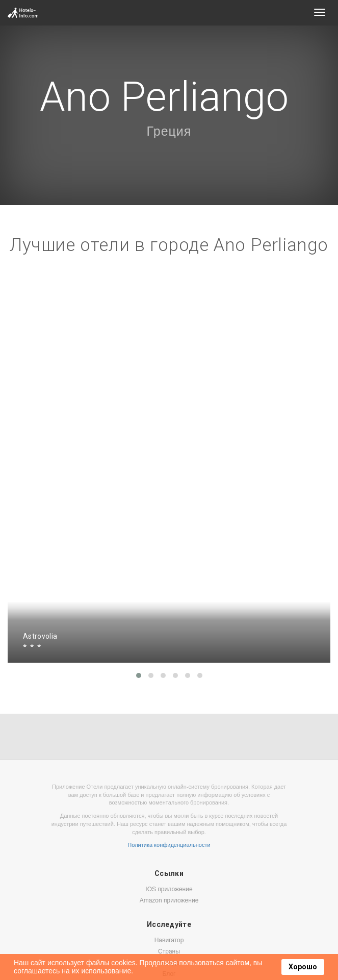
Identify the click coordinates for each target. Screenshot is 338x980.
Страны (169, 951)
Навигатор (169, 940)
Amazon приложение (169, 900)
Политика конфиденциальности (169, 845)
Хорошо (303, 967)
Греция (169, 131)
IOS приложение (169, 889)
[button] (139, 675)
